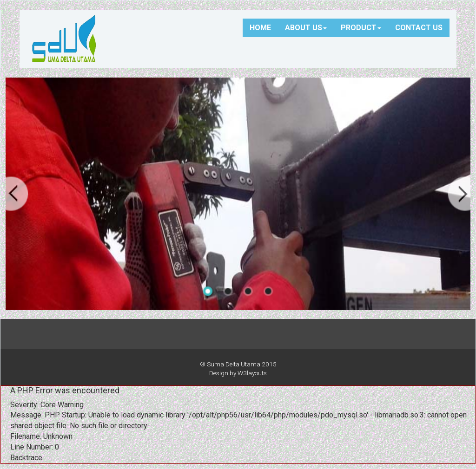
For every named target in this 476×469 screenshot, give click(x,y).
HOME (260, 28)
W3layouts (252, 373)
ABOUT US (306, 28)
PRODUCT (361, 28)
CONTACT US (419, 28)
